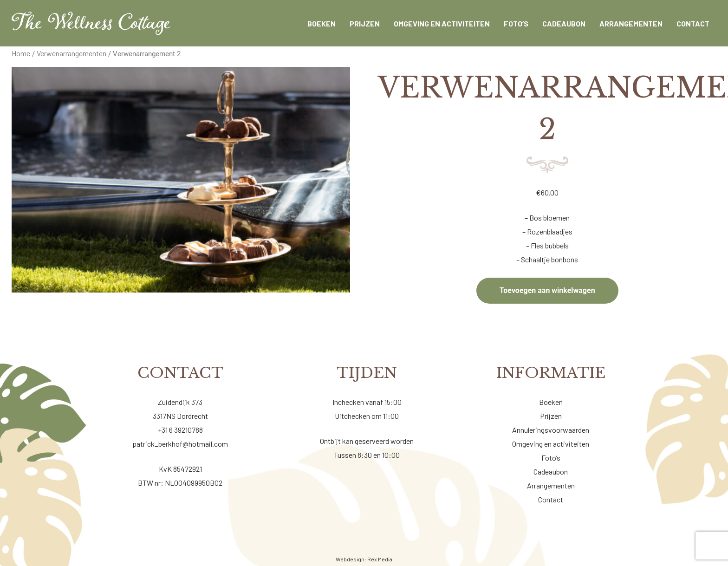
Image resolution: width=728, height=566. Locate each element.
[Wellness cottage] (91, 23)
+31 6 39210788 (180, 430)
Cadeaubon (551, 472)
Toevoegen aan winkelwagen (547, 290)
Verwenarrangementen (71, 53)
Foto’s (551, 458)
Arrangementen (551, 485)
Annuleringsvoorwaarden (551, 430)
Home (21, 53)
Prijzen (551, 416)
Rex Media (380, 559)
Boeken (551, 402)
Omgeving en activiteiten (551, 444)
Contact (551, 499)
